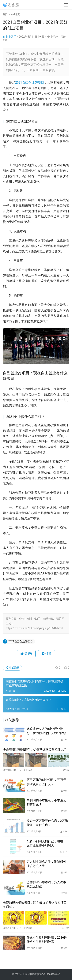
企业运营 (52, 37)
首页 (5, 14)
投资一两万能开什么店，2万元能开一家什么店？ (47, 823)
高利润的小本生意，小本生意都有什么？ (46, 802)
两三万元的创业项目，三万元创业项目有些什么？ (46, 782)
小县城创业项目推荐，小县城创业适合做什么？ (35, 749)
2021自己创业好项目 (30, 83)
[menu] (66, 5)
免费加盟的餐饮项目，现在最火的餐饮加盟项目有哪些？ (35, 905)
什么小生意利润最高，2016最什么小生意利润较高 (47, 940)
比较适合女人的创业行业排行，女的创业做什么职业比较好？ (46, 731)
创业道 (24, 974)
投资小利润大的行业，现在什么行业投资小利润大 (46, 843)
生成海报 (12, 668)
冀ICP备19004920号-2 (49, 974)
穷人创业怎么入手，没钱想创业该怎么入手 (46, 864)
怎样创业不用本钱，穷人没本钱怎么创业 (46, 884)
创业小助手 (9, 37)
